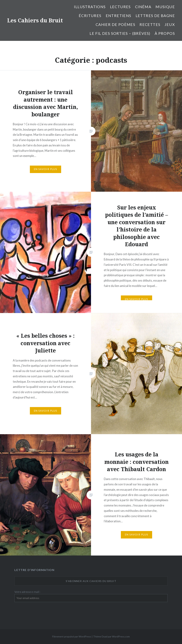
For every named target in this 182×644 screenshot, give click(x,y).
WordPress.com (121, 636)
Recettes (150, 24)
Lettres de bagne (155, 16)
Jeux (170, 24)
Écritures (90, 16)
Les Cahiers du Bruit (35, 20)
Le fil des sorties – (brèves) (120, 33)
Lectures (120, 7)
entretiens (119, 16)
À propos (165, 33)
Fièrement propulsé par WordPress (72, 636)
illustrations (90, 7)
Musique (165, 7)
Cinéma (143, 7)
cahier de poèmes (115, 24)
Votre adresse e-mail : (27, 592)
